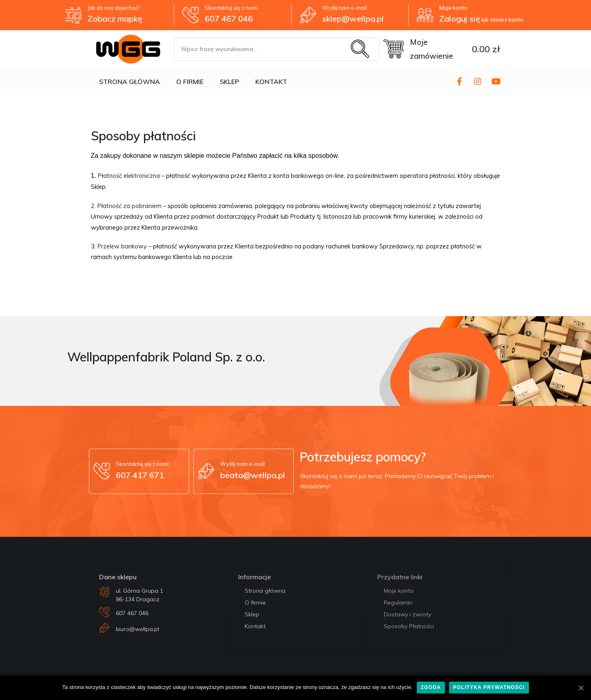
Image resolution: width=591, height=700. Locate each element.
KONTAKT (271, 82)
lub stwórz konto (502, 20)
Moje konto (453, 8)
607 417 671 (140, 475)
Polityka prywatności (489, 687)
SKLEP (229, 82)
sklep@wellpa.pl (353, 19)
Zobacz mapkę (115, 19)
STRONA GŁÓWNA (129, 82)
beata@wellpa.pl (253, 475)
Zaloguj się (460, 19)
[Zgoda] (581, 688)
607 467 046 (229, 19)
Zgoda (431, 687)
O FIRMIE (190, 82)
